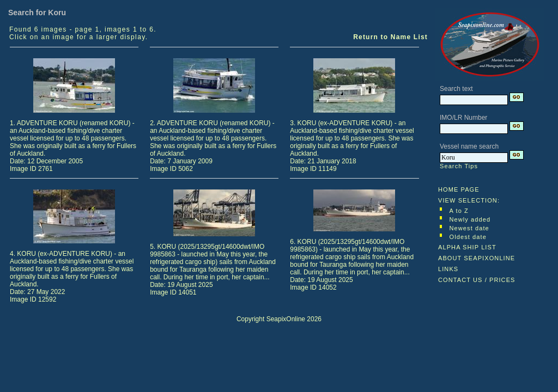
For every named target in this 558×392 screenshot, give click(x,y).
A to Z (459, 211)
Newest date (469, 228)
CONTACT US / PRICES (477, 280)
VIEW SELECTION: (469, 200)
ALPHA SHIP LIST (467, 247)
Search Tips (459, 166)
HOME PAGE (459, 189)
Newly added (470, 219)
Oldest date (468, 237)
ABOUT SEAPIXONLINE (477, 258)
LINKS (448, 269)
